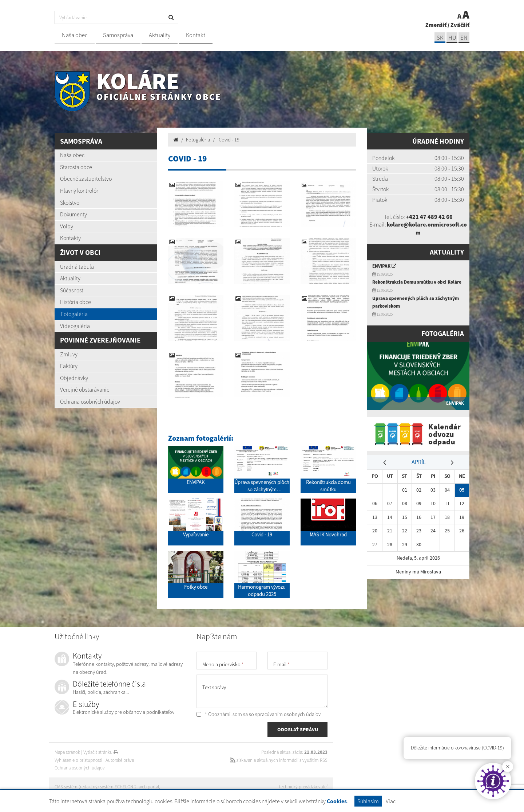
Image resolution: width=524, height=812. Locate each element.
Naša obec (75, 35)
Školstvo (70, 203)
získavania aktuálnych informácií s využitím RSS (279, 760)
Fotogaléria (74, 314)
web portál (149, 787)
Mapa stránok (67, 752)
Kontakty (70, 238)
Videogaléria (75, 326)
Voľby (67, 226)
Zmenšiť (436, 25)
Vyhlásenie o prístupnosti (78, 760)
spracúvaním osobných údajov (288, 714)
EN (464, 38)
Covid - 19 (229, 140)
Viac (391, 801)
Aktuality (160, 35)
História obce (76, 302)
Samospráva (118, 35)
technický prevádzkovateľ (303, 787)
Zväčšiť (460, 25)
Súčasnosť (72, 290)
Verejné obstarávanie (85, 389)
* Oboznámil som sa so (259, 714)
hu (452, 38)
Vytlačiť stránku (101, 752)
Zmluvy (69, 354)
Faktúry (69, 366)
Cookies (337, 801)
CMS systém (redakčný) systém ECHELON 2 (96, 787)
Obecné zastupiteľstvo (86, 179)
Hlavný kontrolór (79, 191)
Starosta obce (76, 167)
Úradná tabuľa (77, 267)
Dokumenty (74, 214)
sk (440, 38)
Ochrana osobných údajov (90, 401)
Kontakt (196, 35)
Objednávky (74, 378)
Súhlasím (368, 801)
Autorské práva (120, 760)
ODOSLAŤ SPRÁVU (298, 729)
